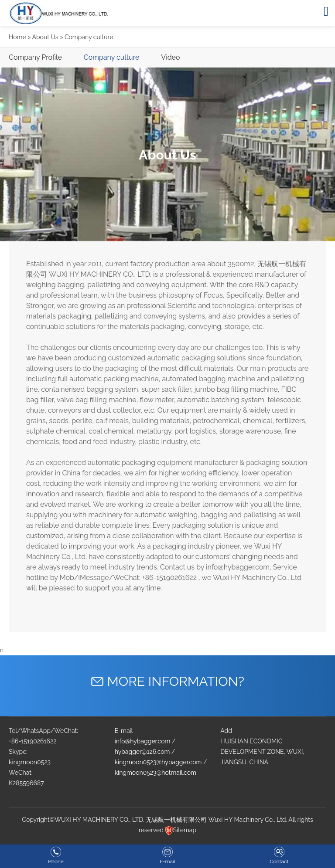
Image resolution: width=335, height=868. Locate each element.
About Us (45, 37)
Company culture (112, 57)
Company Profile (35, 57)
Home (17, 37)
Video (170, 57)
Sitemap (185, 830)
